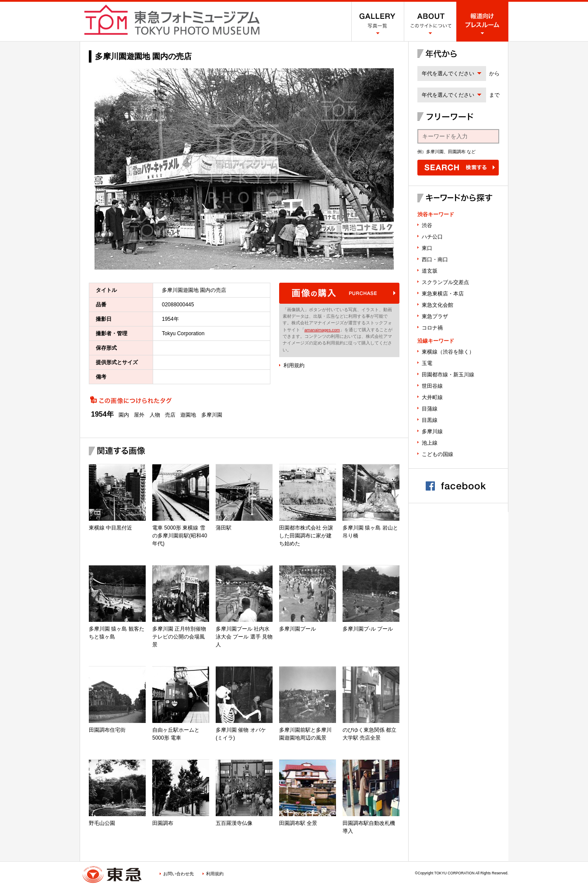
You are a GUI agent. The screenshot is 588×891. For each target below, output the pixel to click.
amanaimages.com (322, 330)
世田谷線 (432, 386)
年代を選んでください (448, 74)
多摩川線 (432, 431)
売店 (170, 415)
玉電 (427, 363)
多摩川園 (212, 415)
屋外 (139, 415)
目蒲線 (430, 409)
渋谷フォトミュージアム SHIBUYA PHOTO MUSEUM (172, 20)
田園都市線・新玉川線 (448, 375)
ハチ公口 (432, 237)
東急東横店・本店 (443, 294)
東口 (427, 248)
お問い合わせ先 (178, 874)
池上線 (430, 443)
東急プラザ (435, 316)
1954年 (102, 414)
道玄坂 (430, 271)
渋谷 (427, 225)
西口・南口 (435, 260)
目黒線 (430, 420)
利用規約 (294, 365)
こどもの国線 (437, 454)
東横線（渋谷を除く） (448, 352)
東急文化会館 (437, 305)
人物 (155, 415)
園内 (124, 415)
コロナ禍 (432, 328)
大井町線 (432, 397)
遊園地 (188, 415)
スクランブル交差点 (445, 282)
